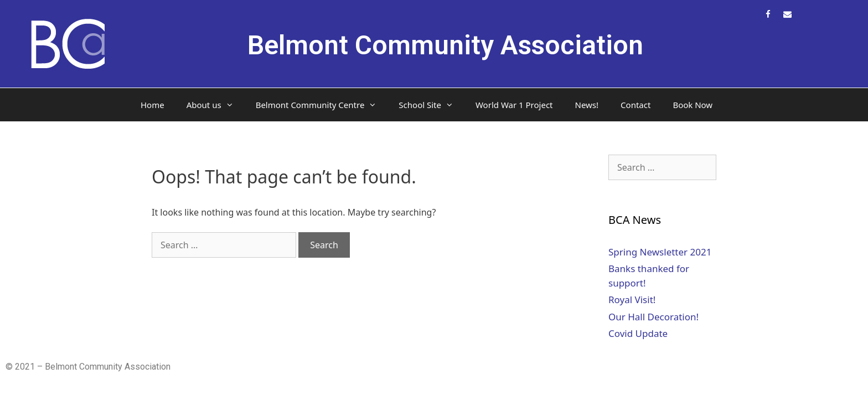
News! (587, 105)
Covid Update (638, 333)
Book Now (693, 105)
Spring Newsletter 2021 (660, 252)
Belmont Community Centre (322, 105)
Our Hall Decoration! (653, 317)
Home (153, 105)
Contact (635, 105)
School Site (432, 105)
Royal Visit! (632, 300)
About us (216, 105)
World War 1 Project (514, 105)
